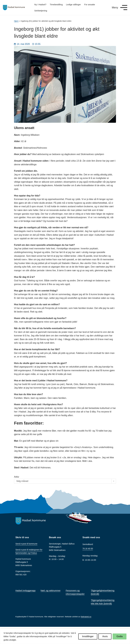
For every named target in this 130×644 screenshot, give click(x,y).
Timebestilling (56, 4)
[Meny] (124, 8)
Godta (120, 636)
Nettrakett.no (86, 617)
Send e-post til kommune (26, 544)
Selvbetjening (41, 11)
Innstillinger (88, 636)
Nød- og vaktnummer (51, 590)
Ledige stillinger (73, 4)
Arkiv (17, 477)
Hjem (16, 21)
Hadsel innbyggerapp (25, 590)
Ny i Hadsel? (40, 4)
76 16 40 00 (88, 549)
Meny (115, 8)
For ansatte (90, 4)
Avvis (105, 636)
